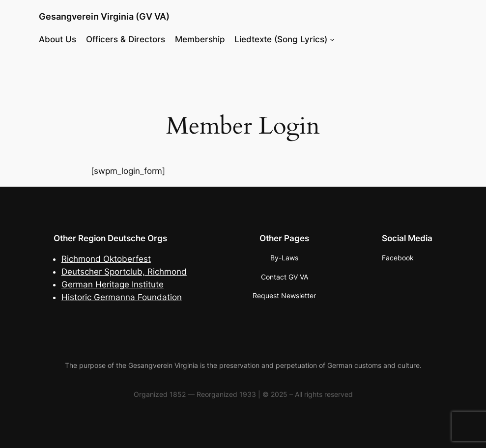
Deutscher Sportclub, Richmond (124, 272)
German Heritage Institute (113, 284)
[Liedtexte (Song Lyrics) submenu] (332, 39)
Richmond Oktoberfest (106, 259)
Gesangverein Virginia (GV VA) (104, 16)
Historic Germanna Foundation (122, 297)
